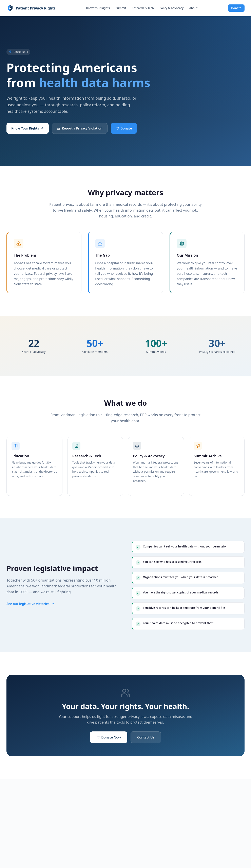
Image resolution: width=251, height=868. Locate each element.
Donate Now (109, 737)
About (193, 8)
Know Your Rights (98, 8)
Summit (121, 8)
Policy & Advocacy (171, 8)
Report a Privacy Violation (80, 128)
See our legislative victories (30, 604)
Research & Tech (143, 8)
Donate (236, 8)
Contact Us (146, 737)
